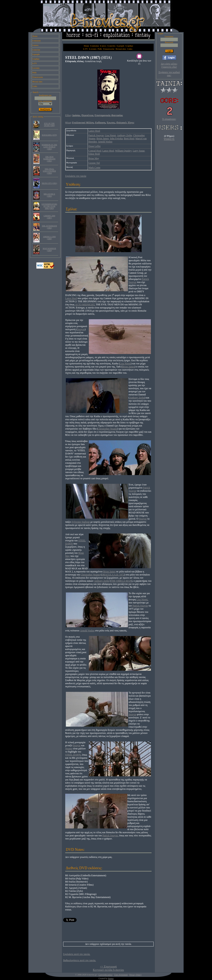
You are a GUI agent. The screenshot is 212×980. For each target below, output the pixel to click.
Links (35, 86)
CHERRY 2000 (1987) (49, 217)
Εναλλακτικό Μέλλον (83, 123)
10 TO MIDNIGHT (85, 305)
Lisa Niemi (110, 135)
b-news (36, 45)
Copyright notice (106, 975)
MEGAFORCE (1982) (49, 195)
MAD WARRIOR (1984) (49, 249)
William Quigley (123, 151)
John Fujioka (116, 138)
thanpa (111, 978)
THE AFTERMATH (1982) (49, 227)
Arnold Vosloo (105, 142)
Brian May (94, 158)
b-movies (36, 50)
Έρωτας (111, 123)
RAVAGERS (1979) (49, 135)
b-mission (37, 41)
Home (35, 36)
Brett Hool (129, 138)
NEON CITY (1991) (49, 183)
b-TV (35, 63)
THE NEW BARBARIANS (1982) (49, 159)
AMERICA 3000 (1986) (49, 238)
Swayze (81, 329)
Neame (69, 749)
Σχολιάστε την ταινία (76, 176)
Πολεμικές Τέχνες (125, 123)
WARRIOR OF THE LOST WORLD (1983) (49, 147)
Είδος (68, 115)
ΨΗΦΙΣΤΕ (169, 139)
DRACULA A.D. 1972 (113, 575)
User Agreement (121, 975)
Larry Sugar (139, 151)
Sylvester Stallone (81, 522)
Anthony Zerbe (125, 135)
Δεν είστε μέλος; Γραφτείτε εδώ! (169, 65)
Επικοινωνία (38, 77)
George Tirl (94, 163)
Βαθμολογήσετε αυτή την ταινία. (79, 960)
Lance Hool (94, 131)
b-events (36, 68)
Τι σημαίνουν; (169, 119)
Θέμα (68, 123)
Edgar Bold (94, 154)
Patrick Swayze (96, 135)
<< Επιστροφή (108, 967)
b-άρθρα (36, 59)
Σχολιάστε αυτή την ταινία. (77, 954)
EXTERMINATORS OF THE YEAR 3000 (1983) (49, 206)
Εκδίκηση (100, 123)
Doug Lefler (95, 146)
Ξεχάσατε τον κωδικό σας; (169, 74)
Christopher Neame (107, 429)
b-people (36, 54)
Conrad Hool (95, 151)
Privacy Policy (136, 975)
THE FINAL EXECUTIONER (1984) (49, 171)
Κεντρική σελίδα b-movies (108, 970)
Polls (35, 73)
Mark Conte (94, 167)
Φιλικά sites (37, 82)
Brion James (103, 138)
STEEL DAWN (73, 755)
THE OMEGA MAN (121, 581)
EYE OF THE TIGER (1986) (49, 124)
